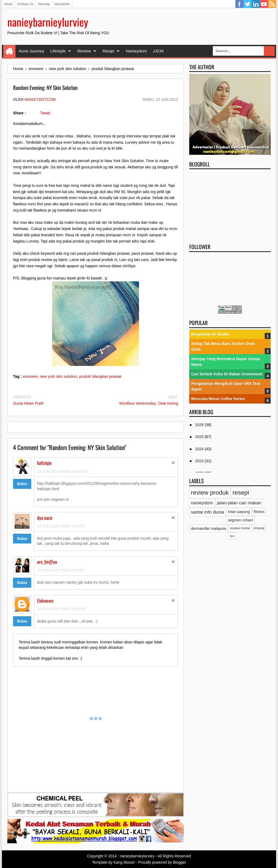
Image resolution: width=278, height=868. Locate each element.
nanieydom (202, 503)
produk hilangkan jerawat (100, 376)
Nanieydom (136, 51)
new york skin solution (59, 376)
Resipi (108, 51)
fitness (259, 512)
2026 (200, 425)
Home (9, 51)
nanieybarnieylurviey (48, 22)
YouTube (264, 4)
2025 (200, 437)
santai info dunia (207, 512)
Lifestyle (58, 51)
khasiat (259, 528)
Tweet (45, 113)
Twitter (248, 4)
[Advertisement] (230, 205)
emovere (30, 376)
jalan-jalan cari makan (239, 503)
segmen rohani (240, 520)
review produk (210, 493)
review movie (240, 528)
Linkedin (256, 4)
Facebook (239, 4)
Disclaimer (62, 4)
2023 (200, 461)
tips (232, 536)
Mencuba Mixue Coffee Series (218, 399)
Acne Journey (31, 51)
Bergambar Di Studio (210, 334)
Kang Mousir (124, 862)
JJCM (158, 51)
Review (84, 51)
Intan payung (239, 512)
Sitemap (44, 4)
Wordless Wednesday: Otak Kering (149, 403)
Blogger (179, 862)
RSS (272, 4)
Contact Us (25, 4)
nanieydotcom (40, 99)
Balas (22, 484)
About (8, 4)
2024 (200, 449)
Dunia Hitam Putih (28, 403)
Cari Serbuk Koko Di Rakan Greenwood (227, 374)
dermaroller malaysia (208, 529)
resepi (241, 493)
